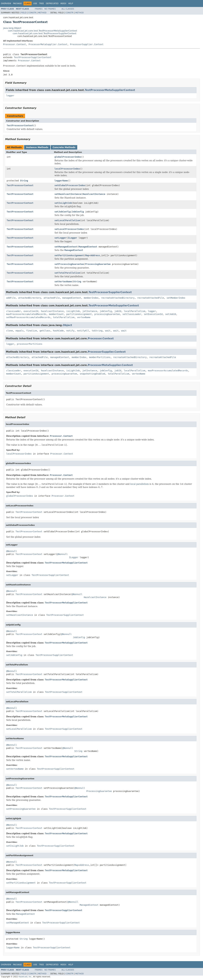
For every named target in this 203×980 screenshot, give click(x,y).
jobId (118, 311)
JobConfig (78, 212)
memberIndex (91, 298)
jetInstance (90, 311)
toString (97, 331)
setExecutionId (153, 314)
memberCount (56, 314)
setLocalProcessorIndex (69, 229)
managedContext (72, 298)
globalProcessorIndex (68, 157)
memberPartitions (100, 357)
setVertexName (63, 282)
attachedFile (52, 298)
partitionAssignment (79, 314)
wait (108, 331)
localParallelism (135, 311)
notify (70, 331)
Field (24, 13)
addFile (11, 298)
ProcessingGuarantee (98, 264)
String (24, 181)
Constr (32, 13)
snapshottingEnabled (92, 374)
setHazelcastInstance (68, 194)
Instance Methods (37, 147)
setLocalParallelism (67, 220)
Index (63, 3)
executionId (31, 311)
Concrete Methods (64, 147)
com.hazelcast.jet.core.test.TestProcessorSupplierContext (44, 33)
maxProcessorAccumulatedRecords (26, 314)
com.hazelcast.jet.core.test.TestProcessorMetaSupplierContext (43, 31)
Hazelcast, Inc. (25, 977)
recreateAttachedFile (151, 298)
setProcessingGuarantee (69, 264)
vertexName (84, 317)
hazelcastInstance (52, 311)
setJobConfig (63, 212)
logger (10, 96)
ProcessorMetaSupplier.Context (48, 44)
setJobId (171, 314)
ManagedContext (88, 247)
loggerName (61, 181)
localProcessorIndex (67, 169)
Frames (39, 9)
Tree (41, 3)
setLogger (61, 238)
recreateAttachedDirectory (118, 298)
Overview (6, 3)
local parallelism (139, 484)
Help (71, 3)
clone (10, 331)
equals (20, 331)
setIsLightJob (63, 203)
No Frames (50, 9)
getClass (45, 331)
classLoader (14, 311)
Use (35, 3)
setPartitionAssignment (69, 255)
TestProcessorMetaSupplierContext (110, 90)
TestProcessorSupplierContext (33, 57)
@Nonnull (11, 551)
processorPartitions (29, 344)
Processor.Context (15, 44)
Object (67, 325)
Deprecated (52, 3)
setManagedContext (66, 247)
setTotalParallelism (67, 273)
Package (17, 3)
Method (42, 13)
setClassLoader (132, 314)
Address (95, 255)
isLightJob (73, 311)
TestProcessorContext (20, 125)
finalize (31, 331)
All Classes (68, 9)
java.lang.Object (12, 28)
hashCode (58, 331)
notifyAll (83, 331)
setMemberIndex (176, 298)
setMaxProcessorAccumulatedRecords (28, 317)
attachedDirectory (30, 298)
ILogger (73, 238)
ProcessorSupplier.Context (87, 44)
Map (87, 255)
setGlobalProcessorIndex (70, 185)
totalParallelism (64, 317)
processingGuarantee (107, 314)
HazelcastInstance (94, 194)
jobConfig (106, 311)
